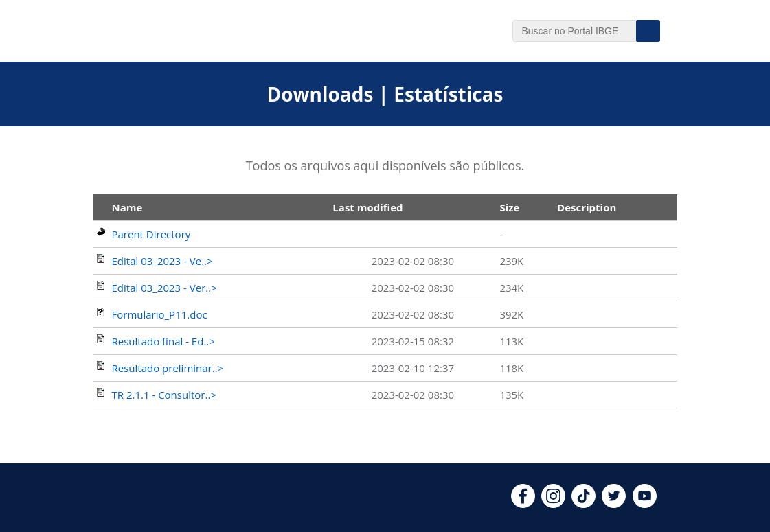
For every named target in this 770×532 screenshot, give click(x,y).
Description (587, 207)
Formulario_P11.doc (160, 314)
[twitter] (614, 504)
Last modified (367, 207)
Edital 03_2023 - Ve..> (162, 261)
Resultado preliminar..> (168, 368)
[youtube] (645, 504)
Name (127, 207)
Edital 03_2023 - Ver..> (165, 288)
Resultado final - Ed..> (163, 341)
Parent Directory (151, 234)
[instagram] (553, 504)
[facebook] (523, 504)
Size (509, 207)
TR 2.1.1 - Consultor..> (164, 395)
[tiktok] (584, 504)
